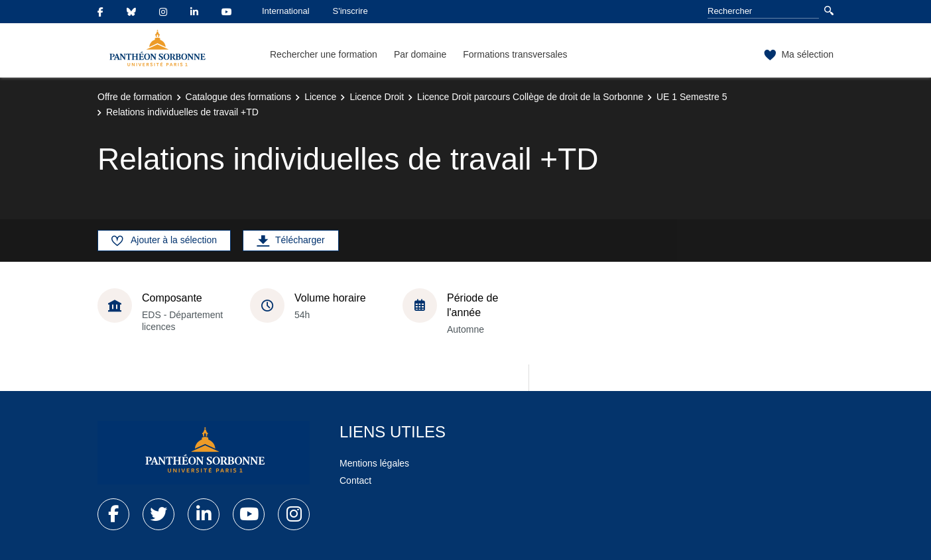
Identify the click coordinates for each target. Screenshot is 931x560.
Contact (355, 480)
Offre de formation (135, 97)
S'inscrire (350, 11)
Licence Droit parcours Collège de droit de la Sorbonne (530, 97)
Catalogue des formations (239, 97)
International (286, 11)
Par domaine (420, 54)
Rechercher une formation (324, 54)
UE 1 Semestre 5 (692, 97)
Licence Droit (377, 97)
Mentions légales (374, 463)
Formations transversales (515, 54)
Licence (320, 97)
